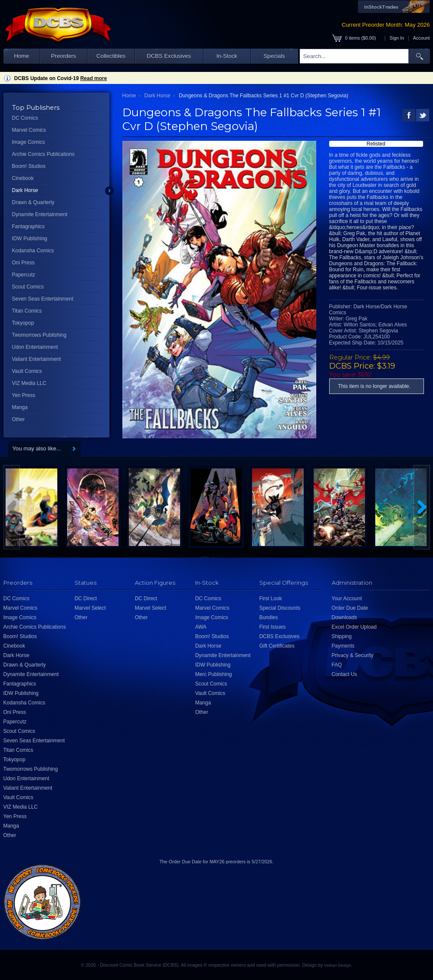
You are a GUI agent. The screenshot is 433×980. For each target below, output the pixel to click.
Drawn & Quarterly (33, 202)
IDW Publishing (30, 239)
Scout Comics (28, 287)
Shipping (342, 636)
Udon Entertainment (35, 347)
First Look (271, 599)
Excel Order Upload (354, 627)
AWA (201, 627)
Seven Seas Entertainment (43, 299)
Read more (93, 78)
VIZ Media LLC (29, 383)
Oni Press (23, 263)
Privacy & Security (353, 655)
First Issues (273, 627)
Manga (20, 407)
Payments (343, 646)
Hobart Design (337, 965)
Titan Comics (27, 311)
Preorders (64, 56)
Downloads (344, 617)
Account (421, 38)
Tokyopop (23, 323)
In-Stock (227, 56)
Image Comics (29, 142)
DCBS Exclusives (169, 56)
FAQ (337, 665)
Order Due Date (350, 608)
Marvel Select (90, 608)
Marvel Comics (29, 130)
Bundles (269, 617)
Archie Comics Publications (43, 154)
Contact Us (344, 674)
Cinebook (23, 178)
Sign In (397, 38)
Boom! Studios (29, 166)
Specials (274, 56)
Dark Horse (25, 190)
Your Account (347, 599)
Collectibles (111, 56)
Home (21, 56)
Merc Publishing (213, 674)
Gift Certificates (277, 646)
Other (19, 419)
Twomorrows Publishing (39, 335)
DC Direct (86, 599)
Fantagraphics (28, 226)
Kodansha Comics (33, 251)
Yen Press (24, 395)
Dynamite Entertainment (40, 214)
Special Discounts (280, 608)
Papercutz (24, 275)
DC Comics (25, 118)
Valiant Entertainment (37, 359)
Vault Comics (27, 371)
